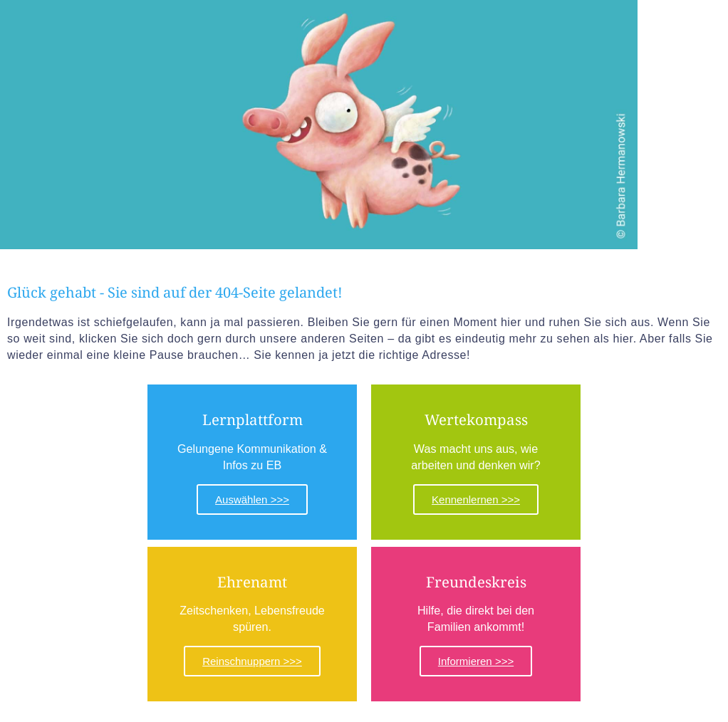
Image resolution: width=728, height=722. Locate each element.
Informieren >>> (476, 660)
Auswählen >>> (252, 499)
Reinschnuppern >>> (252, 660)
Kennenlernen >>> (476, 499)
